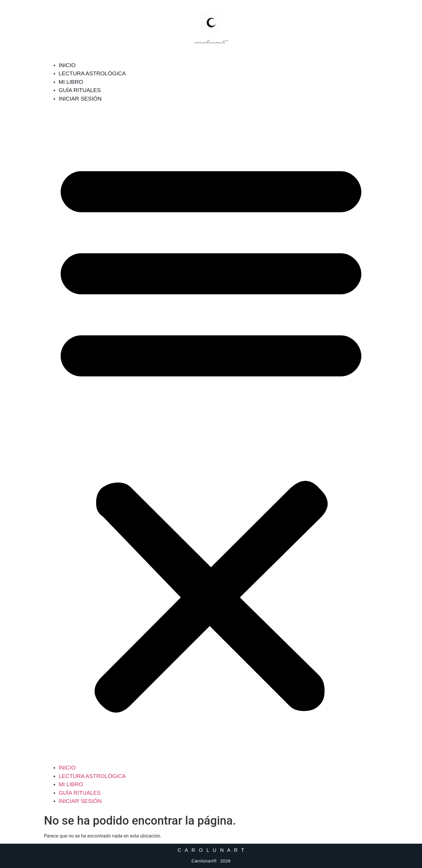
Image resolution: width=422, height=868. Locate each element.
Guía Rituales (80, 90)
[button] (211, 433)
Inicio (67, 65)
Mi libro (71, 82)
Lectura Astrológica (92, 73)
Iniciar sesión (80, 99)
